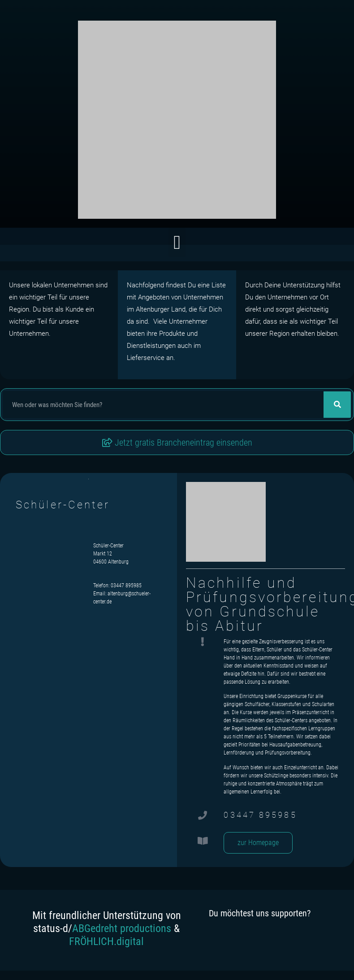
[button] (177, 242)
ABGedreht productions (122, 928)
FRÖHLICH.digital (106, 941)
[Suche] (337, 405)
